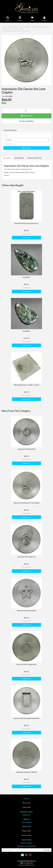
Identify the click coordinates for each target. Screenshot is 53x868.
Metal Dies (7, 29)
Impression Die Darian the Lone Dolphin (16, 31)
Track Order (27, 807)
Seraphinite (26, 277)
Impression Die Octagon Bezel (26, 664)
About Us (27, 819)
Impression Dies (18, 29)
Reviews (34, 158)
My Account (27, 803)
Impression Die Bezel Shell (26, 449)
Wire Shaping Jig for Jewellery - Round (26, 385)
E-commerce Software (24, 865)
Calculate (27, 148)
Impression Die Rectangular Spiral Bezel (26, 718)
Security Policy (27, 840)
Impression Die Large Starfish (26, 611)
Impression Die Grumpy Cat (26, 557)
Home (4, 27)
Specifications (19, 158)
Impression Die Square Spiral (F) (26, 772)
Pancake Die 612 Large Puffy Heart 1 (26, 223)
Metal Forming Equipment (41, 27)
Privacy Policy (26, 831)
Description (7, 158)
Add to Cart (27, 116)
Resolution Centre (27, 812)
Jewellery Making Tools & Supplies (19, 27)
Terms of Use (27, 826)
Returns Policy (26, 835)
